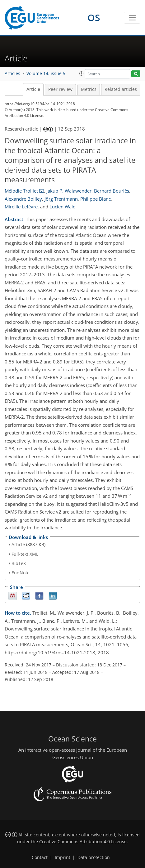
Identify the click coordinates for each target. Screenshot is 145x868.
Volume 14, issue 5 (46, 73)
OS (94, 18)
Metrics (89, 89)
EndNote (21, 573)
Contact (40, 857)
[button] (82, 73)
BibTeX (19, 563)
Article (33, 89)
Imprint (63, 857)
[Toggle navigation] (132, 18)
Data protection (94, 857)
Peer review (60, 89)
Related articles (121, 89)
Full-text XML (25, 554)
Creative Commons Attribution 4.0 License (83, 842)
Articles (12, 73)
